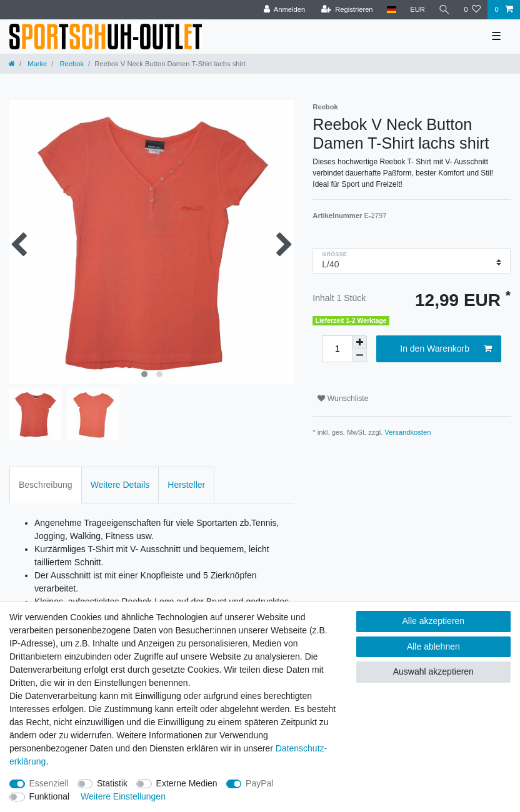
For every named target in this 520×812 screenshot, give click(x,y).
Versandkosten (407, 432)
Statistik (112, 783)
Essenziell (49, 783)
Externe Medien (187, 783)
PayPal (259, 783)
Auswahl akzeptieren (433, 671)
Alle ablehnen (433, 646)
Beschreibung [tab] (46, 485)
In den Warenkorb (446, 349)
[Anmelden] (285, 10)
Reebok (71, 64)
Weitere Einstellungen (123, 796)
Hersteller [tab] (186, 485)
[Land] (392, 10)
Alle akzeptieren (434, 621)
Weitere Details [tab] (120, 485)
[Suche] (444, 10)
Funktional (50, 796)
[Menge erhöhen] (359, 342)
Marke (36, 64)
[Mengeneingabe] (337, 349)
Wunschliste (343, 399)
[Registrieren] (347, 10)
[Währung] (417, 10)
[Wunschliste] (472, 10)
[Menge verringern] (359, 356)
